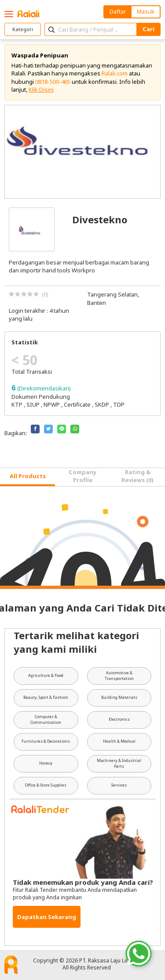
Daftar (118, 11)
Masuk (146, 11)
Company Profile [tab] (82, 476)
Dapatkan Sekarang (47, 917)
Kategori (23, 29)
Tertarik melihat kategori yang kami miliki (76, 642)
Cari (148, 29)
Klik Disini (41, 89)
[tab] (27, 477)
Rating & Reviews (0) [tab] (137, 476)
